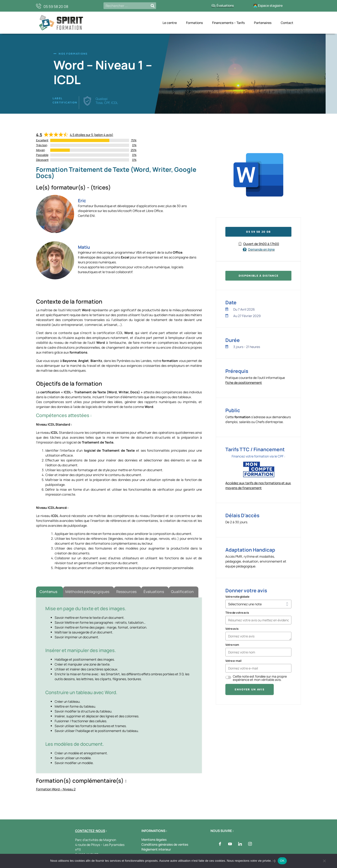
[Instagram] (250, 844)
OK (282, 861)
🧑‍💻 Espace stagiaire (268, 5)
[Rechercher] (153, 6)
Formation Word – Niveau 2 (56, 789)
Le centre (170, 23)
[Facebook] (220, 844)
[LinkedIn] (240, 844)
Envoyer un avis (250, 689)
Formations (194, 23)
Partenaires (263, 23)
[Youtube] (230, 844)
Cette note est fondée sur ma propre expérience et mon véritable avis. (260, 678)
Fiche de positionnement (244, 383)
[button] (258, 276)
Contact (287, 23)
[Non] (324, 862)
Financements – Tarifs (228, 23)
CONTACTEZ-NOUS (90, 831)
